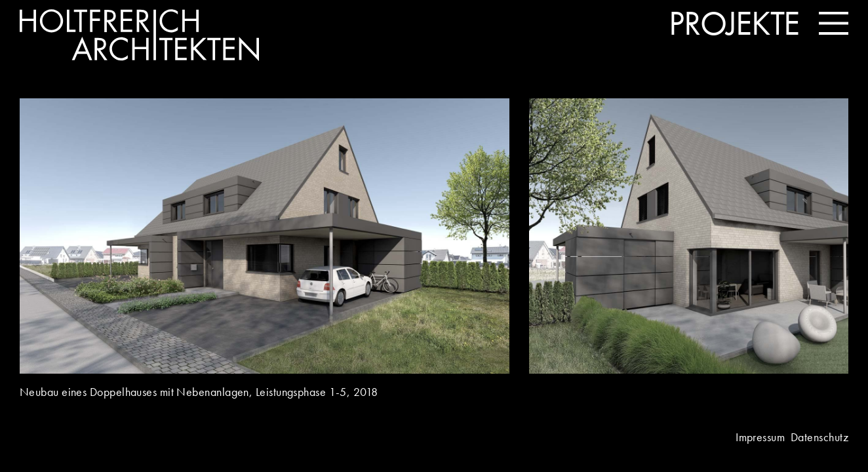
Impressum (760, 437)
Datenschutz (819, 437)
